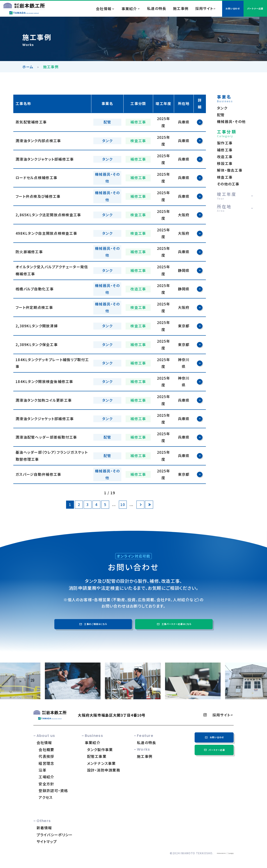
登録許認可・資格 (53, 791)
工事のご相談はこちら (93, 624)
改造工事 (225, 157)
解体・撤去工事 (230, 170)
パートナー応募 (214, 750)
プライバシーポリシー (55, 835)
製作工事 (225, 143)
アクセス (46, 797)
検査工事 (225, 177)
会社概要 (46, 750)
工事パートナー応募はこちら (174, 624)
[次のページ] (140, 505)
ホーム (28, 67)
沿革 (43, 770)
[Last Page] (149, 505)
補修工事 (225, 150)
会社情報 (104, 9)
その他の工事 (228, 184)
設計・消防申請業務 (104, 770)
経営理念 (46, 763)
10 (123, 505)
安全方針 (46, 784)
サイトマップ (47, 841)
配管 (221, 115)
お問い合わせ (214, 737)
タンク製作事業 (100, 750)
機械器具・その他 (231, 122)
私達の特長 (157, 8)
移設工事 (225, 163)
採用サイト (204, 8)
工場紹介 (46, 777)
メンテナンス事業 (101, 763)
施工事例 (181, 8)
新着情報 (44, 828)
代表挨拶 (46, 756)
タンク (222, 108)
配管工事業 (97, 756)
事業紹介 (129, 9)
